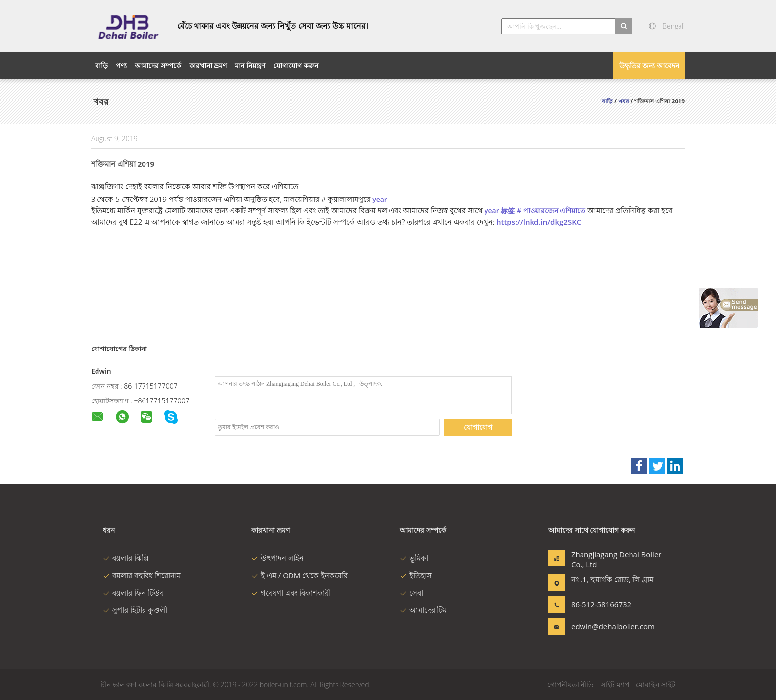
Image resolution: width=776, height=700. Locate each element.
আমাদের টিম (423, 610)
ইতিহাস (416, 575)
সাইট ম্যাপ (615, 684)
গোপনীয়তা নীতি (571, 684)
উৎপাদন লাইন (278, 558)
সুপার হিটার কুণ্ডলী (135, 610)
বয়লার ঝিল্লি (126, 558)
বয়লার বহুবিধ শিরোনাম (142, 575)
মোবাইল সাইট (655, 684)
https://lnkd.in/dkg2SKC (539, 222)
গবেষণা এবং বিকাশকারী (291, 593)
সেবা (412, 593)
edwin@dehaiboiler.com (602, 626)
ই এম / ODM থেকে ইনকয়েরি (300, 575)
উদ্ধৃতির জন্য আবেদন (649, 66)
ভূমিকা (414, 558)
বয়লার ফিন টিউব (133, 593)
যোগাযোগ (478, 427)
